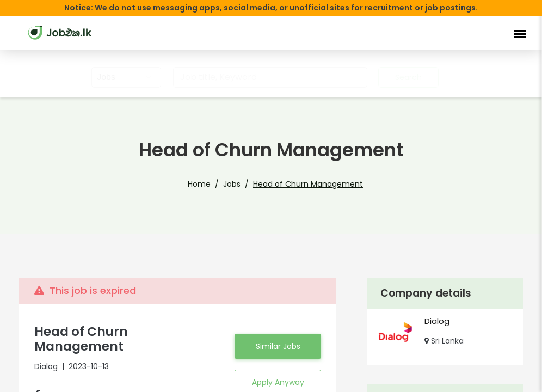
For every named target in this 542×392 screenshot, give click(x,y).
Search (408, 77)
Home (199, 184)
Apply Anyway (278, 375)
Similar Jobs (278, 339)
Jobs (232, 184)
